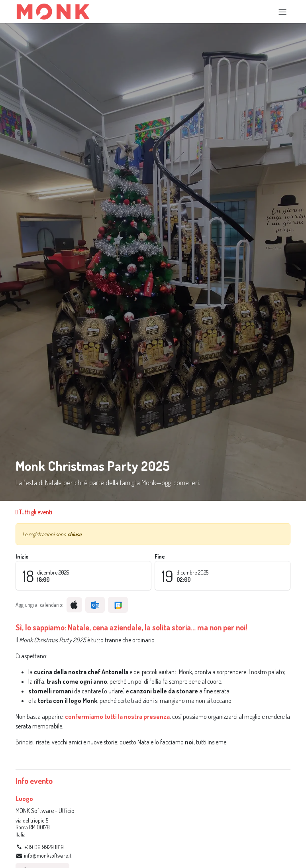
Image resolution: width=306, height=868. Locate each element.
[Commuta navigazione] (282, 12)
